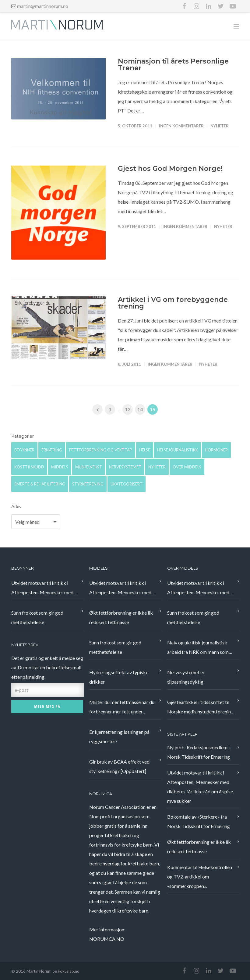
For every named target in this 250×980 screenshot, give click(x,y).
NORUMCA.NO (107, 939)
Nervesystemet (125, 467)
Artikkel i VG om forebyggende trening (173, 303)
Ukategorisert (127, 484)
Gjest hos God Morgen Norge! (170, 169)
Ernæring (52, 450)
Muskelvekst (89, 467)
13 (128, 409)
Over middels (187, 467)
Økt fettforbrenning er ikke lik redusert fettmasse (121, 617)
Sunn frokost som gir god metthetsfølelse (37, 617)
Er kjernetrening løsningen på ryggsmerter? (119, 737)
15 (153, 409)
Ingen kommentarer (181, 126)
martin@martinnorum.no (43, 6)
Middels (60, 467)
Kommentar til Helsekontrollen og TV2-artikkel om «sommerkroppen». (200, 876)
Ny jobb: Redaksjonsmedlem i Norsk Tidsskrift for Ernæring (199, 752)
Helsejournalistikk (178, 450)
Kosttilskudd (29, 467)
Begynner (24, 450)
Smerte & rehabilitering (40, 484)
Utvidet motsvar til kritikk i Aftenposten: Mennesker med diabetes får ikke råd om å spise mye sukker (44, 588)
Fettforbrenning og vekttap (101, 450)
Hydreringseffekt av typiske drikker (119, 677)
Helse (145, 450)
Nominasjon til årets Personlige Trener (173, 65)
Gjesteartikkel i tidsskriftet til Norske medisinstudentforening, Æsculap (201, 708)
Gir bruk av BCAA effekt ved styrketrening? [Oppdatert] (119, 766)
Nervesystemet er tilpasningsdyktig (186, 677)
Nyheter (220, 126)
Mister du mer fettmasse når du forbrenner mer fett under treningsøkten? (122, 708)
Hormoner (216, 450)
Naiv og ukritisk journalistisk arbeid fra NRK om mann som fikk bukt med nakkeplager (198, 648)
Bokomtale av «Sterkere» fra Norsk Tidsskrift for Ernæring (199, 821)
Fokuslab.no (69, 971)
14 (140, 409)
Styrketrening (88, 484)
